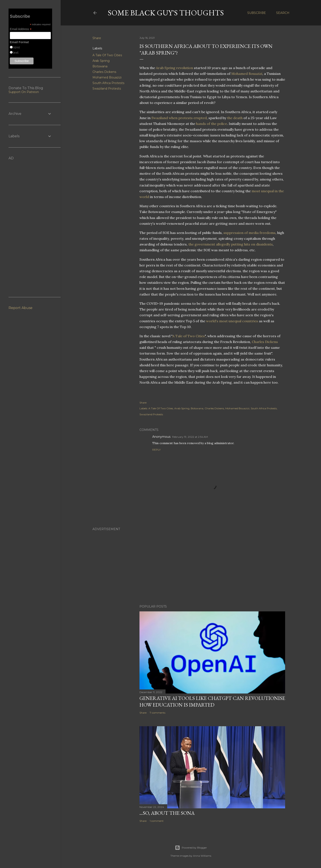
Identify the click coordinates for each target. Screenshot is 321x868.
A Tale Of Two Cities (107, 55)
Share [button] (97, 38)
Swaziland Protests (107, 89)
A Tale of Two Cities (189, 336)
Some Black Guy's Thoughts (166, 13)
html (16, 47)
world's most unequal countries (232, 321)
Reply (156, 450)
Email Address (21, 29)
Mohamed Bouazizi (107, 77)
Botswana (100, 66)
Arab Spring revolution (174, 68)
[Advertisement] (191, 564)
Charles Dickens (104, 72)
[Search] (283, 13)
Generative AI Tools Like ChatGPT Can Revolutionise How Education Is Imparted (212, 701)
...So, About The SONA (167, 813)
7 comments (158, 713)
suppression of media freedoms (249, 233)
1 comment (157, 821)
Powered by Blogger (191, 848)
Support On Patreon (24, 92)
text (16, 53)
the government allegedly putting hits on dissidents (231, 244)
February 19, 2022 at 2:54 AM (190, 437)
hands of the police (212, 124)
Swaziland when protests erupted (179, 118)
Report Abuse (21, 308)
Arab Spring (101, 61)
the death (235, 118)
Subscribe (257, 13)
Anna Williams (202, 856)
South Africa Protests (108, 83)
